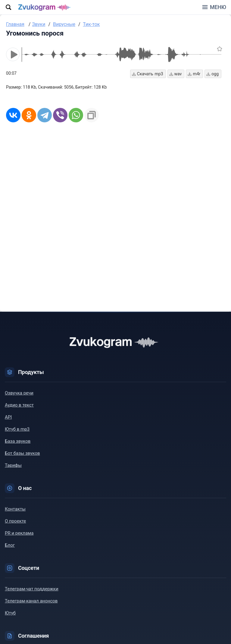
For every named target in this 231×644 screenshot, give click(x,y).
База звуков (18, 441)
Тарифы (13, 465)
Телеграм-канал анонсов (31, 601)
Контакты (15, 509)
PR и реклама (19, 533)
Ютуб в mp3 (17, 429)
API (8, 417)
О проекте (15, 521)
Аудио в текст (19, 405)
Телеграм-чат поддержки (32, 589)
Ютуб (10, 613)
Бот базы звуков (22, 453)
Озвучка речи (19, 393)
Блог (10, 545)
